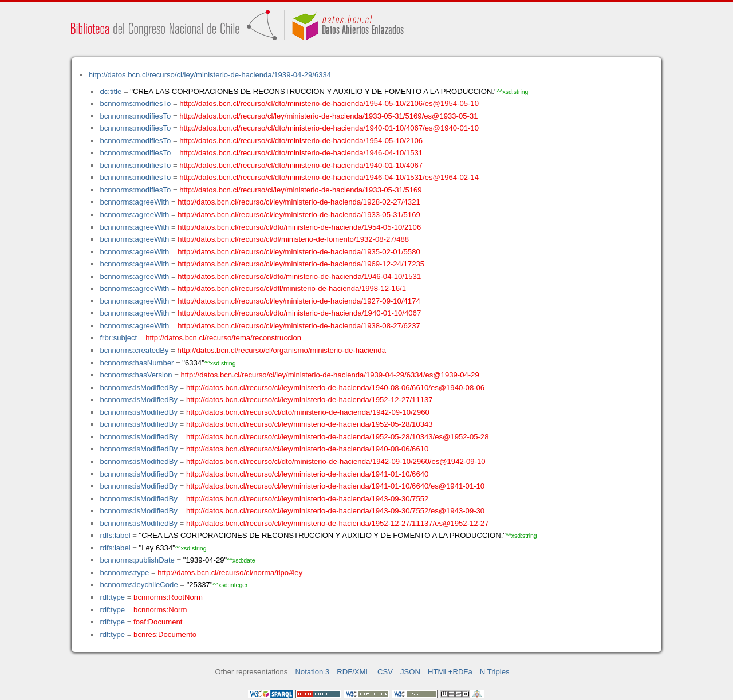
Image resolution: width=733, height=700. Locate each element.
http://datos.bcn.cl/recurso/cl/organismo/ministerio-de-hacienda (282, 350)
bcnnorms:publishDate (137, 560)
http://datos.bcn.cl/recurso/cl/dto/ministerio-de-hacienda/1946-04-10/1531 (301, 153)
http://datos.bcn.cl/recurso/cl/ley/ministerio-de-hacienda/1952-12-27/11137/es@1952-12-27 (338, 523)
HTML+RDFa (450, 672)
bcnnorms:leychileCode (139, 585)
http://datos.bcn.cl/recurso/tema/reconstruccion (223, 338)
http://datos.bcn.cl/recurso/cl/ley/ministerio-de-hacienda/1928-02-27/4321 (299, 202)
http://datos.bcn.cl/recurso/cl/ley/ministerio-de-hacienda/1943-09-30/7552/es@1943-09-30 (335, 511)
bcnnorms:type (124, 573)
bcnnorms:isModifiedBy (139, 388)
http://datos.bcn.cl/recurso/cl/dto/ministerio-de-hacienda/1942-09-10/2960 (308, 412)
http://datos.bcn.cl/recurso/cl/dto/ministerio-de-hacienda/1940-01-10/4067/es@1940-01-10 (329, 128)
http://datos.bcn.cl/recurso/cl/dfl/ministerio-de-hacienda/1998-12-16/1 (292, 288)
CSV (385, 672)
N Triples (495, 672)
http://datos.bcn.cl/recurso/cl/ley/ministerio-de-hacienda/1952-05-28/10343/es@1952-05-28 (338, 437)
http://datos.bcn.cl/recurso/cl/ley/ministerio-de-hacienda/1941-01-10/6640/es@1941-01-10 (335, 486)
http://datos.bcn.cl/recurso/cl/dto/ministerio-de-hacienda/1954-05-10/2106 (301, 141)
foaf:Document (158, 622)
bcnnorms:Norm (160, 610)
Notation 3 (312, 672)
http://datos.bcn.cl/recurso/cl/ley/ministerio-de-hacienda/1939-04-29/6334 (210, 75)
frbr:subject (118, 338)
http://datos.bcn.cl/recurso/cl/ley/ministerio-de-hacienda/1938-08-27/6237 (299, 326)
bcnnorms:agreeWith (134, 202)
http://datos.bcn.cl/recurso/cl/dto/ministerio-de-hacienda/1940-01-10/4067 (301, 165)
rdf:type (112, 597)
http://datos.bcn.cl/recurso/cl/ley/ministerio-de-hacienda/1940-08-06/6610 (307, 449)
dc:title (111, 91)
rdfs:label (115, 535)
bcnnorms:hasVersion (136, 375)
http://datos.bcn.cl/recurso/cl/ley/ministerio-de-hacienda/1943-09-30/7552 (307, 499)
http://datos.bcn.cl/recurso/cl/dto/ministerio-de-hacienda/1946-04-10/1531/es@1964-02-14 (329, 177)
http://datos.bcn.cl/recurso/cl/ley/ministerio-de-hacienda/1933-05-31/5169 (300, 190)
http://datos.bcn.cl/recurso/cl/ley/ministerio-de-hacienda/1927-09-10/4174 (299, 301)
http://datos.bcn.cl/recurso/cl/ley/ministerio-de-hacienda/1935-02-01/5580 (299, 252)
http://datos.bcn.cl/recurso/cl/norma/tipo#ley (230, 573)
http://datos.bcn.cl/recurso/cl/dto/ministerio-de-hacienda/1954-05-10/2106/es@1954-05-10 (329, 103)
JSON (410, 672)
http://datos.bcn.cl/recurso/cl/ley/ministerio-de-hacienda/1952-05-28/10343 (310, 424)
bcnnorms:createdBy (134, 350)
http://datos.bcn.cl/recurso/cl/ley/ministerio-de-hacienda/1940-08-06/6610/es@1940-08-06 (335, 388)
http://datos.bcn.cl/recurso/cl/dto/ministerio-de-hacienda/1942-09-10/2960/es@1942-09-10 (336, 461)
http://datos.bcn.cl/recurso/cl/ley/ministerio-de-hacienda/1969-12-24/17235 (301, 264)
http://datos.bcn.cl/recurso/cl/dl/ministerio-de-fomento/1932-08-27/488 (293, 239)
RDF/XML (353, 672)
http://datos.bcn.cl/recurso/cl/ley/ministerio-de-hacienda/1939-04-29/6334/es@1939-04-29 (330, 375)
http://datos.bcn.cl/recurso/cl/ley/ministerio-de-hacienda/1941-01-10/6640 (307, 474)
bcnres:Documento (165, 634)
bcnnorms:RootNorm (168, 597)
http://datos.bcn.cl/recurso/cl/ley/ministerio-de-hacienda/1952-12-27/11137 (310, 400)
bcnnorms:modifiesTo (135, 103)
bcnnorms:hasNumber (137, 363)
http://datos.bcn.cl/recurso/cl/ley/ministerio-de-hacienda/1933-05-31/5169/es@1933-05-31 (328, 116)
